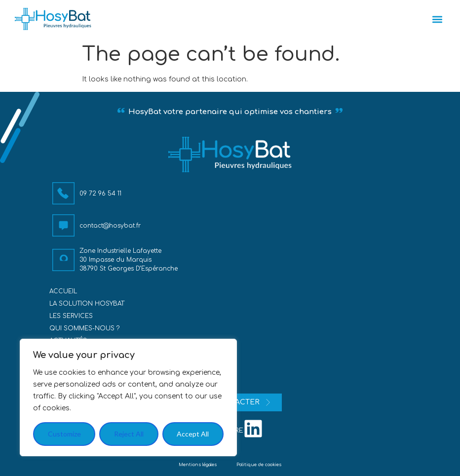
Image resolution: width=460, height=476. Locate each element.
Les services (71, 316)
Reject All (129, 434)
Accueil (63, 291)
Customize (64, 434)
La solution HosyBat (87, 304)
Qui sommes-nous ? (84, 328)
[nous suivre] (253, 429)
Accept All (193, 434)
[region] (128, 397)
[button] (437, 19)
